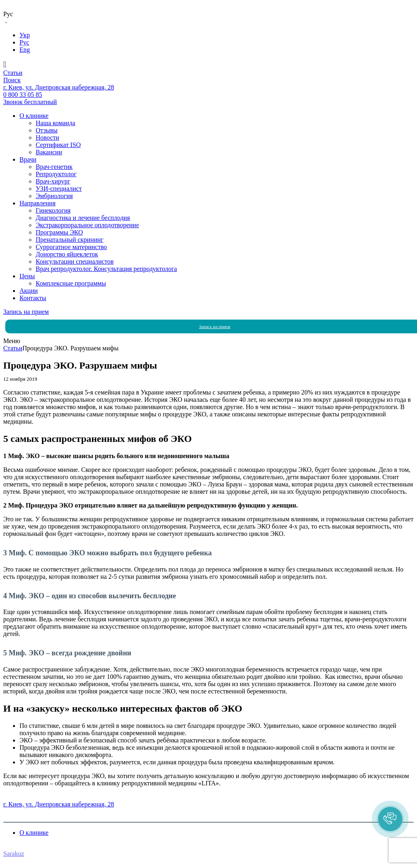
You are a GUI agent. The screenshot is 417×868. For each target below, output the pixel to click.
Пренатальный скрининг (69, 240)
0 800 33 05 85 (23, 797)
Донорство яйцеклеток (67, 254)
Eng (25, 50)
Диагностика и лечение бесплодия (83, 218)
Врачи (28, 159)
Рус (24, 42)
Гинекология (53, 210)
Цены (27, 276)
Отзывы (47, 130)
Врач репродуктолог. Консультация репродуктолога (106, 269)
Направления (37, 203)
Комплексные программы (71, 283)
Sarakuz (14, 854)
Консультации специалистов (75, 261)
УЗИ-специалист (59, 189)
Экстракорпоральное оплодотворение (87, 225)
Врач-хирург (53, 181)
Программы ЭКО (59, 232)
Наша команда (56, 123)
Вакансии (49, 152)
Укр (25, 35)
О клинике (34, 116)
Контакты (33, 298)
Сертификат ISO (58, 145)
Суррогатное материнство (71, 247)
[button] (390, 819)
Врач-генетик (54, 167)
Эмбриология (54, 196)
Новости (47, 138)
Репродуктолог (56, 174)
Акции (29, 291)
